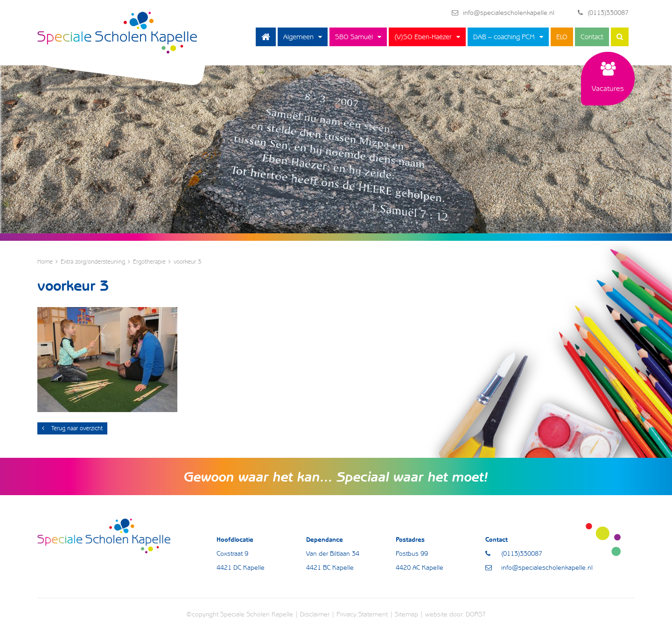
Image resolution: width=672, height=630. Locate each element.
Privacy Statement (362, 614)
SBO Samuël (354, 37)
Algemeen (298, 37)
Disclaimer (315, 614)
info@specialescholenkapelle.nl (503, 13)
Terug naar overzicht (72, 428)
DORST (476, 614)
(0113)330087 (603, 13)
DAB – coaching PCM (504, 37)
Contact (592, 37)
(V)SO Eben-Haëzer (423, 37)
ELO (562, 37)
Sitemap (406, 614)
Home (266, 37)
